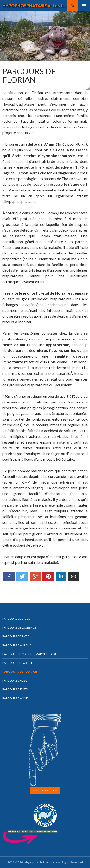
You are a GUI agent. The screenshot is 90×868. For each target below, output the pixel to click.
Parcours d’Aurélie (17, 645)
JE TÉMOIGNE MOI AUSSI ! (45, 791)
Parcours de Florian (20, 672)
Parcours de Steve (16, 619)
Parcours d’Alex (15, 680)
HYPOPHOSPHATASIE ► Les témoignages (35, 6)
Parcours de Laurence (19, 627)
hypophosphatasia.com (41, 862)
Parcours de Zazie (16, 636)
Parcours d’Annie (15, 698)
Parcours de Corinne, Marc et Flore (30, 654)
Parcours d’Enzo (15, 689)
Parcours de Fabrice (18, 663)
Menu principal (84, 6)
